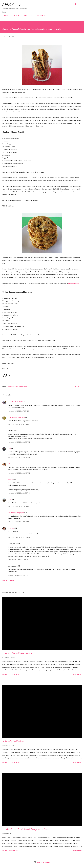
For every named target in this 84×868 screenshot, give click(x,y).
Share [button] (77, 386)
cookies (17, 386)
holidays (25, 386)
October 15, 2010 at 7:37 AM (19, 411)
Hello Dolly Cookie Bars (13, 741)
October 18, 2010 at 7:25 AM (19, 506)
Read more (77, 675)
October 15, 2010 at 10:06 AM (19, 457)
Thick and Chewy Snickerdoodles (17, 653)
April (10, 499)
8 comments (14, 851)
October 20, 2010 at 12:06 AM (19, 537)
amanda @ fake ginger (16, 513)
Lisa (10, 464)
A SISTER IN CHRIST (16, 402)
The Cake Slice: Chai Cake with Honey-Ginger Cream (26, 829)
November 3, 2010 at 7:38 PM (19, 560)
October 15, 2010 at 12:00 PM (19, 493)
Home (4, 15)
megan (11, 479)
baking (11, 386)
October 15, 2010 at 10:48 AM (19, 473)
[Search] (76, 4)
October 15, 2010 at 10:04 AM (19, 442)
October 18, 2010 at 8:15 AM (19, 522)
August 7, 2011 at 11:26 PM (18, 575)
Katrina (11, 528)
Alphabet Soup (12, 4)
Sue (10, 448)
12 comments (14, 675)
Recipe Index (40, 15)
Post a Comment (8, 580)
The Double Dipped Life (17, 417)
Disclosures (27, 15)
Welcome (15, 15)
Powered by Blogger (42, 862)
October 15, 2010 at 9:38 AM (19, 424)
